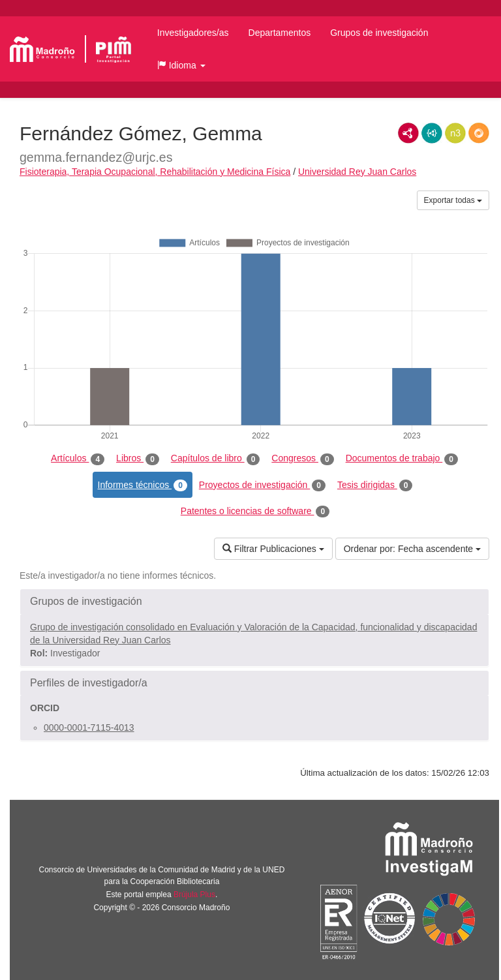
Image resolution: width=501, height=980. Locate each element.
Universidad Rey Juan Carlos (357, 172)
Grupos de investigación (379, 33)
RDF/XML (408, 133)
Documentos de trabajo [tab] (402, 459)
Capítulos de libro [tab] (216, 459)
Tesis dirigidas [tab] (375, 485)
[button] (181, 65)
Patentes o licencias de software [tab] (255, 512)
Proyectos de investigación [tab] (262, 485)
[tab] (254, 602)
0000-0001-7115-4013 (89, 727)
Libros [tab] (138, 459)
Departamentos (280, 33)
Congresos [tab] (302, 459)
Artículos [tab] (78, 459)
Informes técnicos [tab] (143, 485)
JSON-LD (432, 133)
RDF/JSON (479, 133)
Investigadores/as (193, 33)
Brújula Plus (194, 895)
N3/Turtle (455, 133)
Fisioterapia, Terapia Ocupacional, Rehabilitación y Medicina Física (155, 172)
